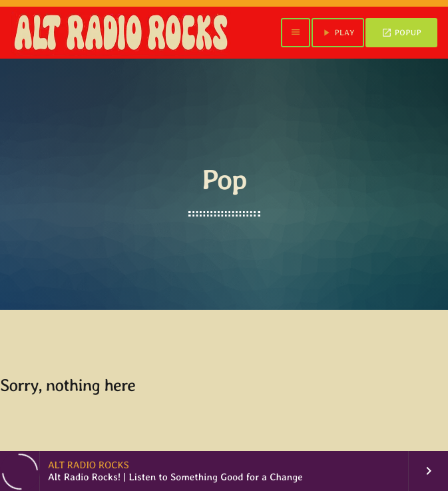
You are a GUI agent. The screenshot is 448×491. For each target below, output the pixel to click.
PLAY (337, 33)
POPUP (401, 33)
